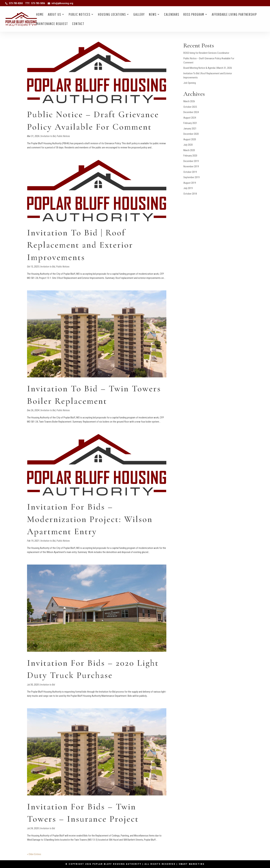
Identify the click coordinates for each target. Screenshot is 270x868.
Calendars (172, 15)
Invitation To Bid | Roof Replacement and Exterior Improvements (80, 245)
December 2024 (191, 112)
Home (40, 15)
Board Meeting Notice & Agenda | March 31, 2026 (208, 68)
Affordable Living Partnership (234, 15)
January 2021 (190, 129)
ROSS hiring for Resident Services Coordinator (206, 53)
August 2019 (190, 183)
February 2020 (190, 156)
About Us (54, 15)
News (153, 15)
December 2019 (191, 161)
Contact (78, 24)
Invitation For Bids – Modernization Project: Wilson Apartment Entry (90, 519)
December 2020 (191, 134)
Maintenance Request (52, 24)
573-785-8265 (16, 3)
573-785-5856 (38, 3)
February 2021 (190, 123)
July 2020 (188, 145)
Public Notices (80, 15)
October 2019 (190, 172)
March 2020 (189, 150)
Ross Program (194, 15)
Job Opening (190, 83)
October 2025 (190, 107)
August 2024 (190, 118)
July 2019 (188, 188)
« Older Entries (34, 854)
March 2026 (189, 101)
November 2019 (191, 166)
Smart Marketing (192, 864)
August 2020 (190, 139)
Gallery (139, 15)
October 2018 (190, 194)
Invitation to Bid (48, 136)
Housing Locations (112, 15)
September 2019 (191, 177)
